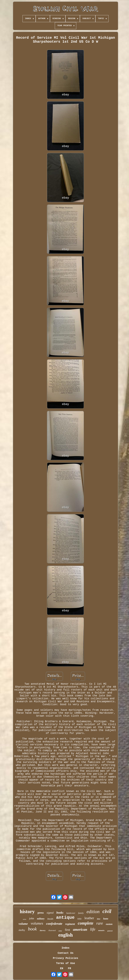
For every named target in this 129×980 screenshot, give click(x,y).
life (93, 929)
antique (65, 918)
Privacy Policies (66, 958)
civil (107, 911)
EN (62, 968)
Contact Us (65, 953)
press (41, 913)
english (66, 935)
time (99, 919)
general (110, 931)
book (32, 929)
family (81, 913)
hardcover (71, 913)
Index (65, 948)
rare (100, 923)
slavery (43, 930)
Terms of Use (66, 963)
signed (50, 913)
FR (70, 968)
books (60, 913)
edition (93, 912)
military (41, 919)
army (60, 931)
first (67, 930)
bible (79, 919)
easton (109, 924)
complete (86, 923)
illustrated (52, 930)
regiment (70, 924)
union (24, 919)
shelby (22, 930)
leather (89, 918)
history (27, 911)
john (32, 918)
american (80, 930)
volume (23, 924)
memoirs (101, 930)
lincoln (50, 919)
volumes (37, 923)
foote (106, 919)
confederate (54, 924)
